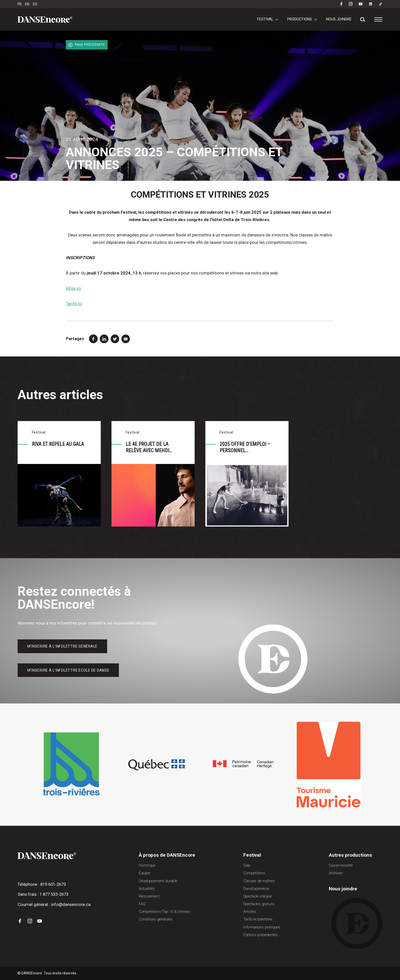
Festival (265, 19)
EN (27, 4)
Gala (247, 865)
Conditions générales (156, 919)
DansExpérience (256, 889)
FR (20, 4)
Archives (336, 873)
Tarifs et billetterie (258, 919)
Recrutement (149, 896)
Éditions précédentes (260, 935)
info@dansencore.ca (71, 905)
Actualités (147, 889)
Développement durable (158, 881)
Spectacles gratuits (259, 904)
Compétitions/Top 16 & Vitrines (164, 912)
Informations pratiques (262, 927)
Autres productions (350, 855)
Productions (300, 19)
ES (35, 4)
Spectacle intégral (258, 896)
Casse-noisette (341, 865)
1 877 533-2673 (54, 894)
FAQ (142, 904)
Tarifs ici (74, 304)
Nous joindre (339, 19)
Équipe (144, 873)
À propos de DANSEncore (167, 855)
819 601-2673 (53, 884)
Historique (147, 865)
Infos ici (73, 288)
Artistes (250, 912)
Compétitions (254, 873)
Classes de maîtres (259, 881)
